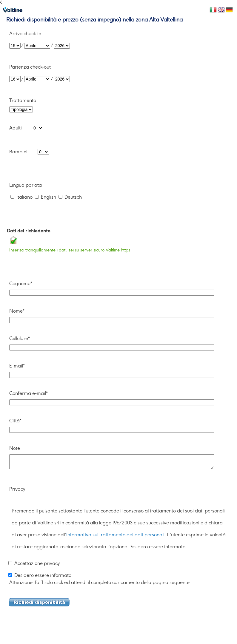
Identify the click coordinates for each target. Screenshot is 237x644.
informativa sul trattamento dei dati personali (115, 535)
